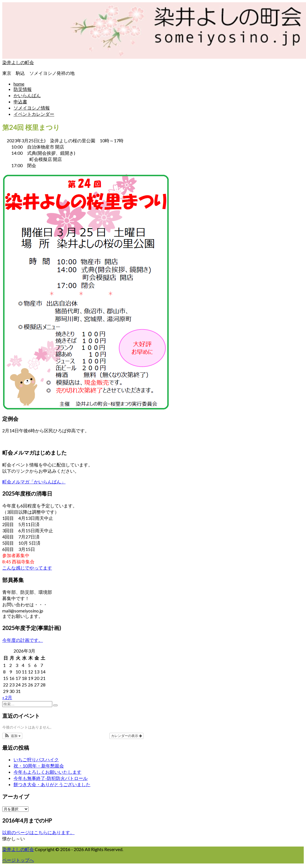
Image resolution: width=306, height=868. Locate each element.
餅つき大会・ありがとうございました (52, 784)
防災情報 (23, 89)
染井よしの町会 (18, 62)
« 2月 (7, 697)
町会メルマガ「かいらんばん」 (34, 482)
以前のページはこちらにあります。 (38, 832)
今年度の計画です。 (23, 640)
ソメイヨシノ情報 (32, 108)
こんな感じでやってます (27, 568)
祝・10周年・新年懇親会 (39, 766)
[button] (12, 736)
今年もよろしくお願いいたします (47, 772)
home (19, 84)
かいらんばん (27, 95)
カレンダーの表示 (126, 736)
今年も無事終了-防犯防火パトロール (51, 778)
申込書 (20, 102)
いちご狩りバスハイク (36, 759)
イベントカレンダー (34, 114)
